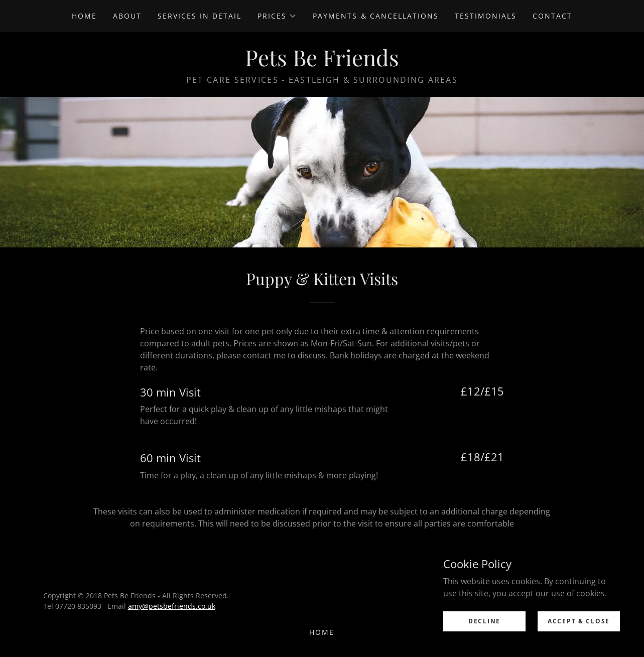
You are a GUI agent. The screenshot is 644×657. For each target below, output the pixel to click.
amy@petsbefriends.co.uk (172, 606)
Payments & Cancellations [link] (375, 16)
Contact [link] (552, 16)
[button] (277, 16)
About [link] (127, 16)
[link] (322, 63)
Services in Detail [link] (200, 16)
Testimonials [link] (486, 16)
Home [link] (84, 16)
